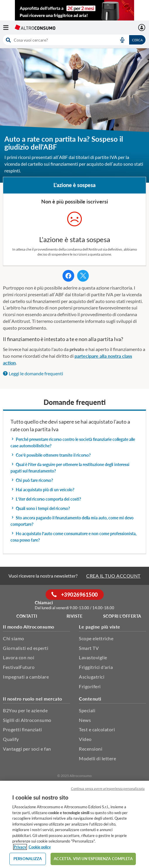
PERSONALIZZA (28, 859)
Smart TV (89, 648)
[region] (74, 824)
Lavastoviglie (93, 657)
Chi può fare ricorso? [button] (32, 480)
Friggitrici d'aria (96, 667)
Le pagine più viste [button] (100, 627)
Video (85, 739)
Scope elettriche (96, 638)
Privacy (20, 847)
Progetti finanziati (22, 729)
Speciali (87, 710)
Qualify (11, 739)
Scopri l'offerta (122, 616)
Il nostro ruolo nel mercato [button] (33, 699)
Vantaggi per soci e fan (27, 749)
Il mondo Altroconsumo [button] (29, 627)
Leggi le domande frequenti (33, 373)
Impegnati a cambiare (26, 677)
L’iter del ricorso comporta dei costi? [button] (46, 499)
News (85, 720)
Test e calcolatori (97, 729)
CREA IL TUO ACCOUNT (113, 576)
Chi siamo (14, 638)
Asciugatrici (92, 677)
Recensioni (91, 749)
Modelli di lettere (97, 758)
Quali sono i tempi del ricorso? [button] (40, 508)
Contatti (27, 616)
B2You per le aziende (25, 710)
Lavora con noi (19, 657)
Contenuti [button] (90, 699)
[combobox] (74, 40)
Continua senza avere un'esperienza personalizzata (108, 789)
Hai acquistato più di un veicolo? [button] (42, 490)
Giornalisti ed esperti (26, 648)
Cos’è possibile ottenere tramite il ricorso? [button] (51, 455)
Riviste (75, 616)
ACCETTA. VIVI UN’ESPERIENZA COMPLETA (93, 859)
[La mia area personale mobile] (142, 28)
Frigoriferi (90, 686)
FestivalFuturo (19, 667)
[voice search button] (122, 40)
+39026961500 (75, 595)
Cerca (137, 40)
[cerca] (58, 40)
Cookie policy (40, 847)
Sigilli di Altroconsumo (27, 720)
